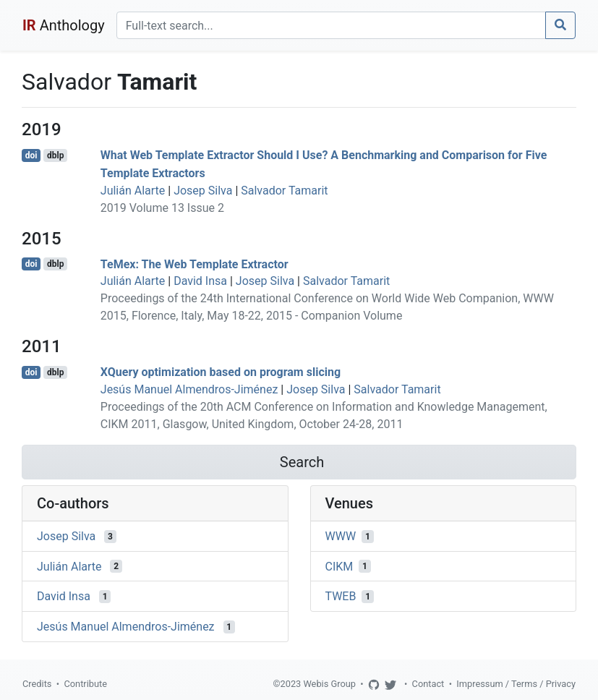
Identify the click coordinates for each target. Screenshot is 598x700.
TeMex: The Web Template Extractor (195, 264)
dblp (55, 155)
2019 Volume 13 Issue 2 (162, 208)
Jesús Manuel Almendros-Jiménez (189, 389)
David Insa (200, 281)
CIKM (339, 566)
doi (31, 155)
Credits (37, 684)
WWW (341, 536)
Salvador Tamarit (284, 191)
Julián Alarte (133, 191)
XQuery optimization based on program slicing (221, 372)
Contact (428, 684)
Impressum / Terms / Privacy (516, 684)
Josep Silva (203, 191)
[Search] (331, 25)
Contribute (85, 684)
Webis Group (329, 684)
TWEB (341, 596)
